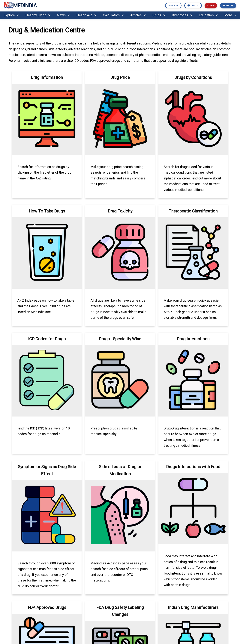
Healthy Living (38, 15)
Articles (138, 15)
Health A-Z (86, 15)
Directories (182, 15)
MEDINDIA (20, 6)
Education (208, 15)
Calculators (113, 15)
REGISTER (228, 6)
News (63, 15)
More (230, 15)
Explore (11, 15)
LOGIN (211, 6)
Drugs (159, 15)
